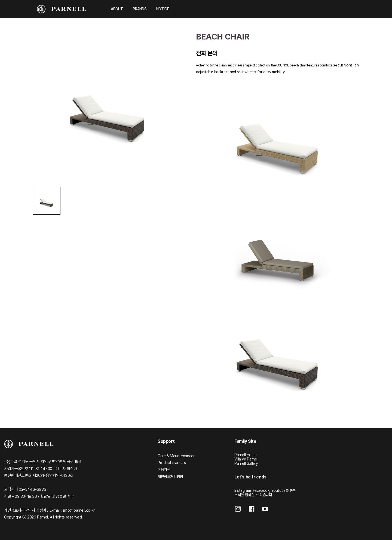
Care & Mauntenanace (176, 456)
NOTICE (163, 9)
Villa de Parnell (246, 459)
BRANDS (140, 9)
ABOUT (117, 9)
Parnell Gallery (246, 463)
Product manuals (172, 463)
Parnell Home (245, 455)
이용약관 (164, 469)
